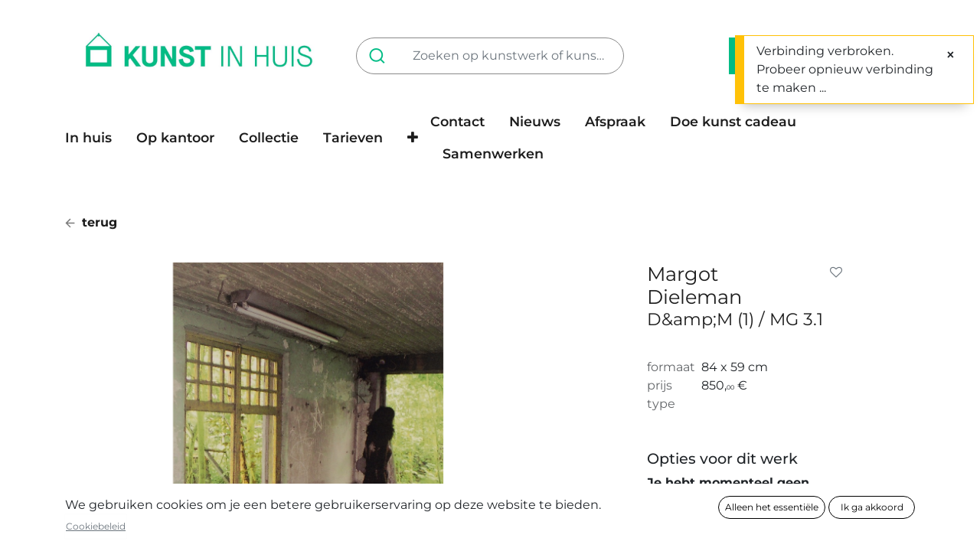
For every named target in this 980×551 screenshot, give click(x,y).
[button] (413, 138)
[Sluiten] (951, 55)
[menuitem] (95, 138)
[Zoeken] (380, 56)
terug (91, 222)
